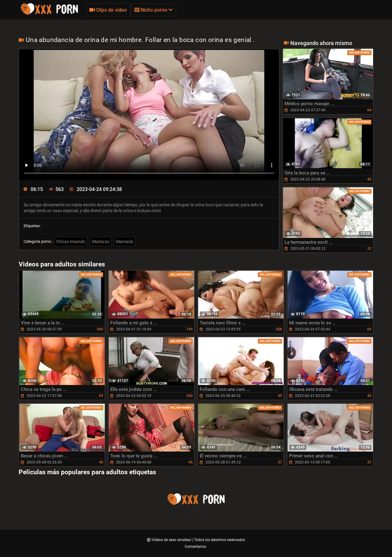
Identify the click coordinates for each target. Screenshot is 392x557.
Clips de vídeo (108, 10)
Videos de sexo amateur (172, 540)
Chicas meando (71, 242)
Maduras (101, 242)
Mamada (125, 242)
